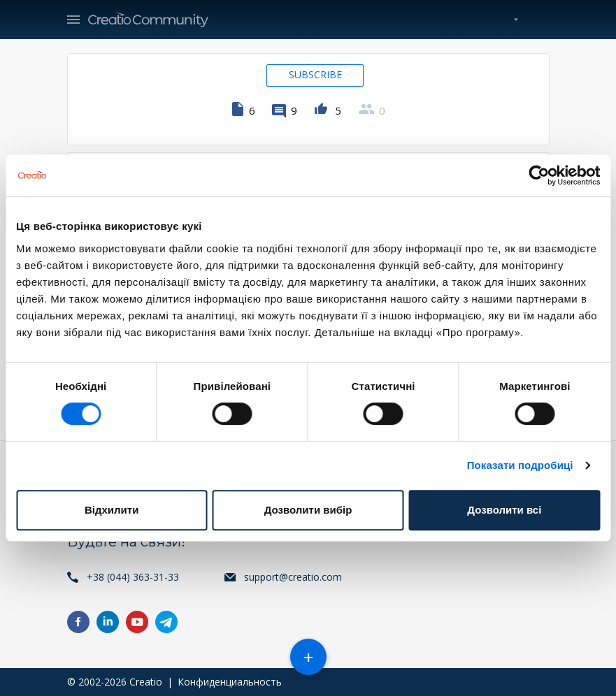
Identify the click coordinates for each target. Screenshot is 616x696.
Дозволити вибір (308, 510)
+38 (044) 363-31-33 (133, 577)
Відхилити (112, 510)
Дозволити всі (504, 510)
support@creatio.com (293, 577)
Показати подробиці (520, 465)
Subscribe (315, 74)
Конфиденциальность (230, 682)
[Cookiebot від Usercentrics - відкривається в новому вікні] (539, 175)
